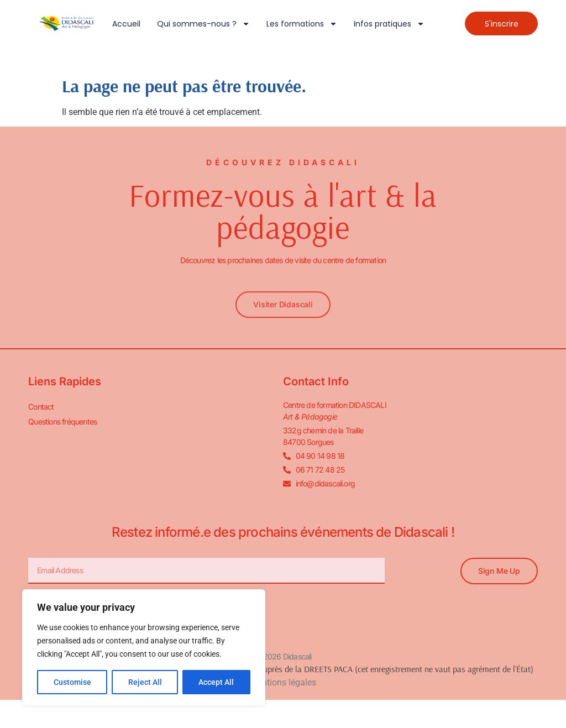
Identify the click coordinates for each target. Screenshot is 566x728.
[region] (144, 648)
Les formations (302, 24)
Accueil (126, 24)
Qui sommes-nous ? (203, 24)
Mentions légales (283, 682)
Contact (41, 407)
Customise (72, 682)
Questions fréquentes (62, 421)
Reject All (145, 682)
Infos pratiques (389, 24)
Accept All (217, 682)
